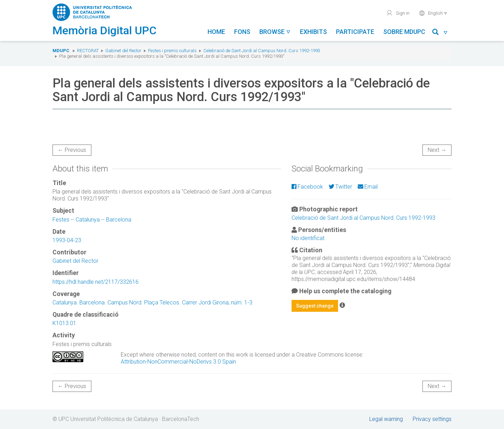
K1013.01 (64, 323)
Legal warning (386, 419)
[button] (440, 33)
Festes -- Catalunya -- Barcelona (92, 220)
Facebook (307, 187)
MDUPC (61, 51)
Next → (437, 150)
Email (368, 187)
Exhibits (313, 32)
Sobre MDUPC (404, 32)
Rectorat (88, 51)
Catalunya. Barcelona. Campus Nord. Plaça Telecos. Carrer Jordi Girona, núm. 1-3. (153, 303)
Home (216, 32)
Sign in (398, 13)
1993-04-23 (67, 240)
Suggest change (315, 306)
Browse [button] (275, 32)
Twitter (340, 187)
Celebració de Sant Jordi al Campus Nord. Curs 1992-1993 (262, 51)
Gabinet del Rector (123, 51)
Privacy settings (432, 419)
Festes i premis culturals (172, 51)
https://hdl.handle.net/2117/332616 (96, 282)
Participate (355, 32)
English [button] (433, 13)
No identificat (308, 238)
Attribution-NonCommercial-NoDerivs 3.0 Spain (178, 362)
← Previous (72, 150)
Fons (242, 32)
